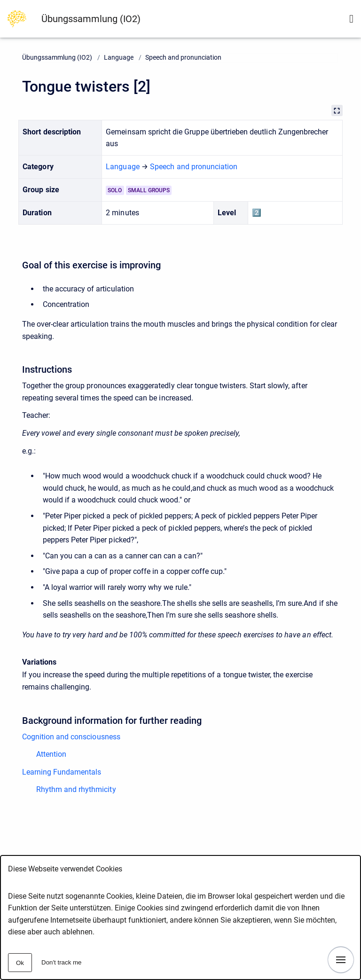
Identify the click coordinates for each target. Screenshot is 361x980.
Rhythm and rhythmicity (76, 789)
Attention (51, 754)
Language (119, 57)
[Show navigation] (341, 960)
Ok (20, 963)
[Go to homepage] (17, 18)
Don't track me (62, 962)
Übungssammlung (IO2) (91, 19)
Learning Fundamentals (62, 772)
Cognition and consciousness (71, 737)
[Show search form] (351, 19)
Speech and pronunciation (183, 57)
